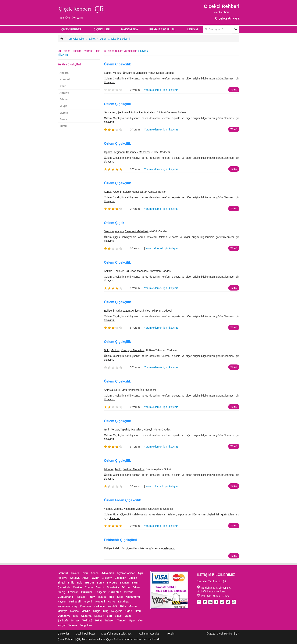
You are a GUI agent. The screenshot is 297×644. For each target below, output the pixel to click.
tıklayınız (143, 51)
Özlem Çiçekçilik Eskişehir (115, 39)
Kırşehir (88, 602)
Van (140, 620)
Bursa (63, 119)
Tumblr (216, 602)
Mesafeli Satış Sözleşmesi (117, 634)
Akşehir (117, 192)
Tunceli (122, 620)
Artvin (86, 578)
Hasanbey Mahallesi (138, 152)
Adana (64, 99)
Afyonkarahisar (126, 573)
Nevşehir (117, 611)
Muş (106, 611)
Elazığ (108, 73)
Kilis (123, 606)
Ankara (108, 271)
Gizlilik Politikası (85, 634)
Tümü (234, 90)
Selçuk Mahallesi (133, 192)
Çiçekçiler (63, 634)
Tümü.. (64, 126)
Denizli (100, 587)
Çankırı (77, 587)
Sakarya (86, 616)
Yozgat (108, 509)
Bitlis (71, 583)
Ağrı (140, 573)
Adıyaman (108, 573)
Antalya (108, 390)
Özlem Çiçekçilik (117, 104)
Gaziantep (110, 112)
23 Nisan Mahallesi (137, 271)
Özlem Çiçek (114, 223)
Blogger (211, 602)
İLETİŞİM (192, 29)
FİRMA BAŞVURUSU (162, 29)
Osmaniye (64, 616)
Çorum (89, 587)
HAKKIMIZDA (130, 29)
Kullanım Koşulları (150, 634)
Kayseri (62, 602)
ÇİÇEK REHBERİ (72, 29)
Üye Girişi (77, 18)
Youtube (222, 602)
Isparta (108, 152)
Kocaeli (100, 602)
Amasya (62, 578)
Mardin (86, 611)
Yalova (73, 625)
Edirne (136, 587)
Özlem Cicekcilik (117, 64)
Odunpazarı (123, 311)
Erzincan (73, 592)
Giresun (129, 592)
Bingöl (61, 583)
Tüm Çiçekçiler (76, 39)
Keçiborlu (119, 152)
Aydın (96, 578)
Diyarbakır (113, 587)
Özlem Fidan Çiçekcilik (122, 500)
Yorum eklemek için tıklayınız (161, 90)
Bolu (107, 350)
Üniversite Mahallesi (135, 73)
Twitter (205, 602)
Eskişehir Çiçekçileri (121, 540)
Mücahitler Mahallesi (143, 112)
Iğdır (111, 597)
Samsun (109, 231)
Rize (76, 616)
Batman (124, 583)
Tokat (98, 620)
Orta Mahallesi (130, 390)
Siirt (109, 616)
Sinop (118, 616)
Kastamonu (133, 597)
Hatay (91, 597)
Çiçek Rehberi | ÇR (228, 634)
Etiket (92, 39)
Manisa (74, 611)
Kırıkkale (99, 606)
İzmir (107, 430)
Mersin (64, 113)
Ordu (138, 611)
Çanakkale (64, 587)
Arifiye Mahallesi (141, 311)
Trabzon (109, 620)
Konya (108, 192)
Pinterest (228, 602)
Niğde (128, 611)
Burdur (90, 583)
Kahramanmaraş (67, 606)
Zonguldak (86, 625)
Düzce (126, 587)
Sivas (128, 616)
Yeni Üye (65, 18)
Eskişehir (109, 311)
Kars (120, 597)
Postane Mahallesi (133, 469)
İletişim (171, 634)
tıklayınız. (110, 82)
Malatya (62, 611)
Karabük (113, 606)
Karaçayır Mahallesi (133, 350)
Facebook (199, 602)
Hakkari (80, 597)
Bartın (135, 583)
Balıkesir (120, 578)
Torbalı (115, 430)
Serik (117, 390)
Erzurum (87, 592)
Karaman (86, 606)
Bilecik (133, 578)
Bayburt (112, 583)
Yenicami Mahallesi (137, 231)
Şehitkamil (124, 112)
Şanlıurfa (63, 620)
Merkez (117, 73)
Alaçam (119, 231)
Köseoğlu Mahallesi (135, 509)
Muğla (63, 106)
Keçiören (119, 271)
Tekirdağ (87, 620)
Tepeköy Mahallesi (131, 430)
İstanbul (109, 469)
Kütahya (123, 602)
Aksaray (107, 578)
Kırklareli (75, 602)
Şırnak (75, 620)
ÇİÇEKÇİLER (102, 29)
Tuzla (118, 469)
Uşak (132, 620)
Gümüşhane (65, 597)
